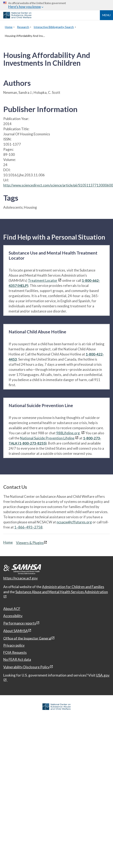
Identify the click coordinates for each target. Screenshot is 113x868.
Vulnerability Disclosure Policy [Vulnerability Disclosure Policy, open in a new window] (26, 667)
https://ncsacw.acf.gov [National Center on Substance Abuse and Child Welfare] (21, 578)
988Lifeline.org (68, 433)
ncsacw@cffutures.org (74, 522)
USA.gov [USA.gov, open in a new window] (103, 675)
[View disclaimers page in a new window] (60, 280)
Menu (106, 15)
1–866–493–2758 (28, 527)
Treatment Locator (43, 280)
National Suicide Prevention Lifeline (47, 438)
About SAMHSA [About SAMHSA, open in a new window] (16, 631)
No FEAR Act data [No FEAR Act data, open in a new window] (17, 659)
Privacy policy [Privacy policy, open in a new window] (14, 645)
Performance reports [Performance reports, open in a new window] (20, 623)
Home (8, 542)
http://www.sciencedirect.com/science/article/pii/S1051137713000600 (58, 185)
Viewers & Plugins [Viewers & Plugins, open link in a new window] (30, 543)
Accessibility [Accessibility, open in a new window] (13, 616)
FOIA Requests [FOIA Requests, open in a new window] (15, 652)
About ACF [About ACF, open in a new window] (12, 609)
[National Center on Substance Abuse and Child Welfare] (17, 17)
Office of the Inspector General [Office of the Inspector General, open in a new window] (27, 638)
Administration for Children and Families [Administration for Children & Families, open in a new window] (73, 587)
